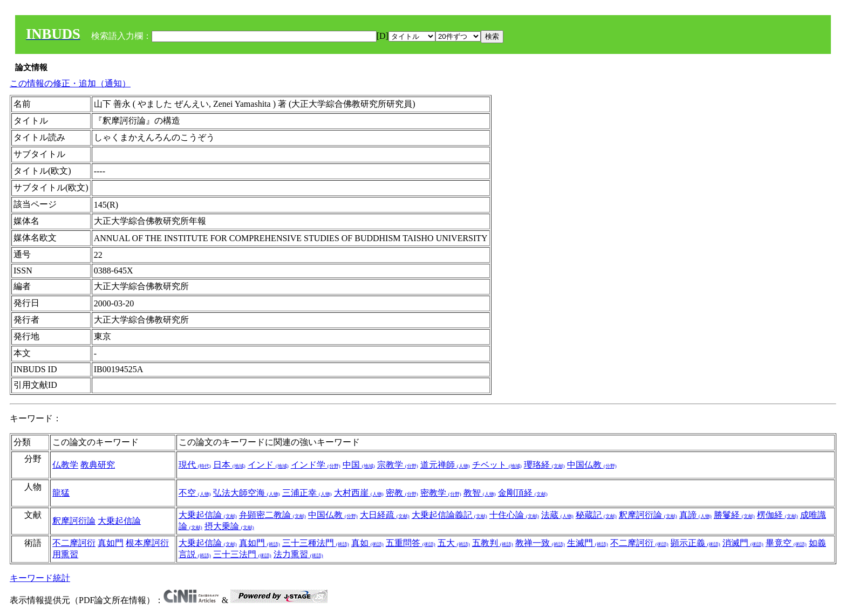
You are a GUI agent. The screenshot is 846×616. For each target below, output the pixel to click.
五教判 (493, 543)
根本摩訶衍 (147, 543)
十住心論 (514, 515)
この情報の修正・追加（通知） (70, 83)
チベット (497, 465)
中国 (359, 465)
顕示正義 (695, 543)
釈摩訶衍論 (74, 521)
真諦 (695, 515)
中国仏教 (592, 465)
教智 (480, 493)
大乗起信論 (119, 521)
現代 (195, 465)
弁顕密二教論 (272, 515)
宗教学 (398, 465)
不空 (195, 493)
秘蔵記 (596, 515)
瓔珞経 (544, 465)
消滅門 (743, 543)
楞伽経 (777, 515)
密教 (402, 493)
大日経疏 (385, 515)
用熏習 (65, 554)
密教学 (441, 493)
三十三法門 (242, 554)
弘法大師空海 (247, 493)
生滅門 (588, 543)
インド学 (316, 465)
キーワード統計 (40, 578)
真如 (367, 543)
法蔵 (557, 515)
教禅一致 (540, 543)
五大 (454, 543)
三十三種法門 (316, 543)
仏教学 (65, 465)
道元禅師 (445, 465)
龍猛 (61, 493)
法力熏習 (298, 554)
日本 (229, 465)
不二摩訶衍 (74, 543)
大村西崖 (359, 493)
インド (268, 465)
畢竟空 (786, 543)
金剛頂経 (523, 493)
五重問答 (411, 543)
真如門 (111, 543)
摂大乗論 (229, 526)
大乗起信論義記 (449, 515)
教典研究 (98, 465)
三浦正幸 (307, 493)
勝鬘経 (734, 515)
